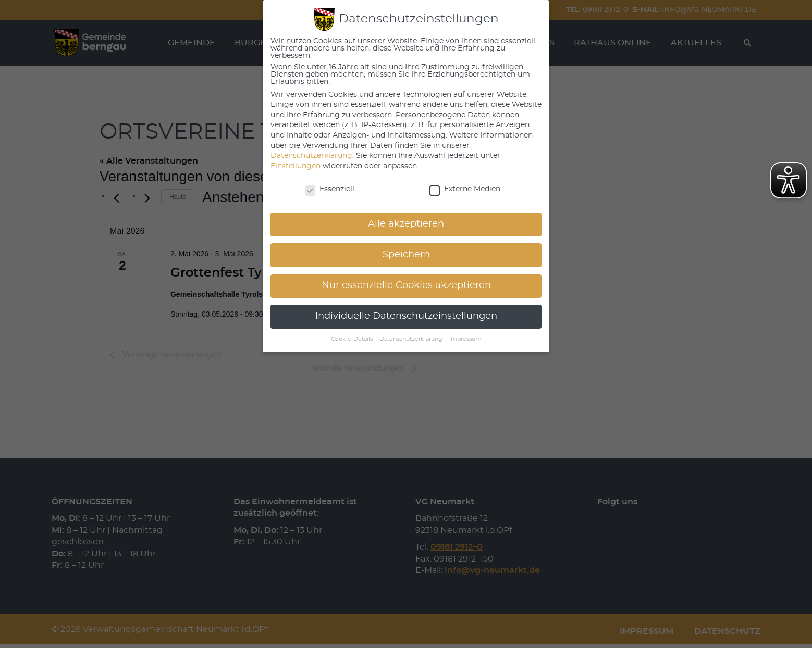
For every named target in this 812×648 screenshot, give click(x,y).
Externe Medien (465, 189)
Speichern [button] (406, 255)
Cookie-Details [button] (353, 339)
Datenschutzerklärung (311, 156)
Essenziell (330, 189)
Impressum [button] (465, 339)
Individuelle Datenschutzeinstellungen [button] (406, 316)
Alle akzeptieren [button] (406, 224)
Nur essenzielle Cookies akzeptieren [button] (406, 285)
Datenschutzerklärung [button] (412, 339)
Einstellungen (296, 166)
